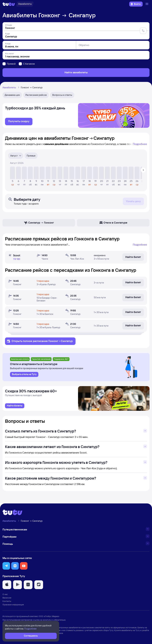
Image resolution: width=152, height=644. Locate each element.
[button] (6, 566)
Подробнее (140, 144)
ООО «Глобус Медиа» (49, 616)
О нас (5, 594)
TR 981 (17, 259)
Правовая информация (13, 605)
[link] (19, 122)
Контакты (7, 601)
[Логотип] (9, 4)
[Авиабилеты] (25, 4)
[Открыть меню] (147, 4)
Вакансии (7, 598)
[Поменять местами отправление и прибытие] (143, 31)
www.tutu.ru (48, 620)
